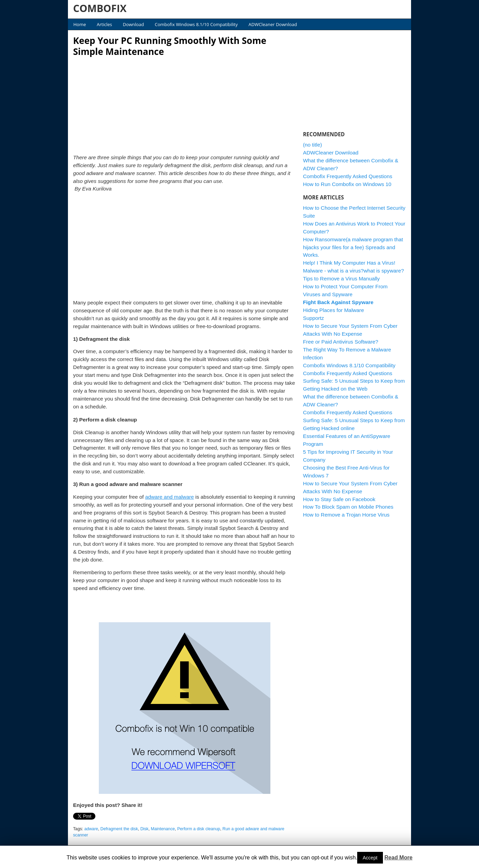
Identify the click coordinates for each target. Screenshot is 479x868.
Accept (370, 858)
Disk (144, 829)
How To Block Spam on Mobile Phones (348, 507)
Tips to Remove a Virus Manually (341, 279)
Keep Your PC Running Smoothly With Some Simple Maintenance (170, 46)
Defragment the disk (119, 829)
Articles (104, 24)
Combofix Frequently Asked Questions (348, 176)
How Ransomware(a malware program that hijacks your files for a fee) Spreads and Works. (353, 247)
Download (133, 24)
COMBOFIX (100, 8)
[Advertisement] (185, 103)
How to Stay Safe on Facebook (339, 499)
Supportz (313, 318)
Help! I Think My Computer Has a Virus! (349, 263)
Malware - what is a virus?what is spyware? (353, 271)
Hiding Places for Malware (334, 310)
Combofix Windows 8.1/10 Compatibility (196, 24)
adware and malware (170, 497)
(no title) (312, 145)
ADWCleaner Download (273, 24)
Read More (398, 858)
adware (91, 829)
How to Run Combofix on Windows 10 (347, 184)
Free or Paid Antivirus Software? (341, 342)
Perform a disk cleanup (198, 829)
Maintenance (163, 829)
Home (80, 24)
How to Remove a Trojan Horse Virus (346, 515)
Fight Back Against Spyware (338, 302)
